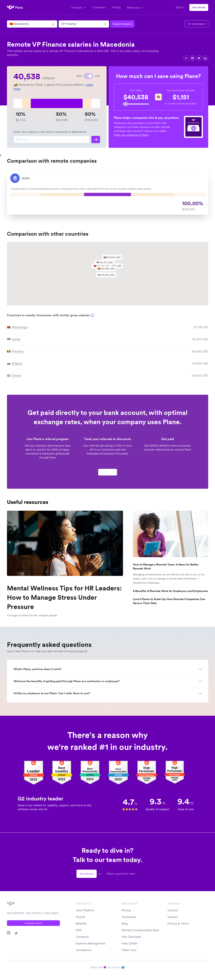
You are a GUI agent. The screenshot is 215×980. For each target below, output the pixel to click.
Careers (173, 917)
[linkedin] (205, 58)
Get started (199, 7)
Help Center (130, 943)
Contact (173, 910)
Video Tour (129, 950)
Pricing (116, 7)
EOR (79, 930)
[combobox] (10, 24)
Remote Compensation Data (140, 930)
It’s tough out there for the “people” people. (32, 615)
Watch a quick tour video (121, 874)
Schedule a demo (33, 923)
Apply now (108, 474)
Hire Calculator (131, 937)
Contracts (82, 937)
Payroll (80, 917)
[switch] (88, 76)
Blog (125, 924)
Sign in (180, 7)
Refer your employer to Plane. (131, 135)
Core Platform (85, 910)
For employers (196, 24)
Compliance (84, 950)
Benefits (81, 924)
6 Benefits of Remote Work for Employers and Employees (170, 591)
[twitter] (199, 58)
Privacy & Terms (178, 924)
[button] (108, 271)
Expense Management (91, 943)
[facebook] (192, 58)
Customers (99, 7)
